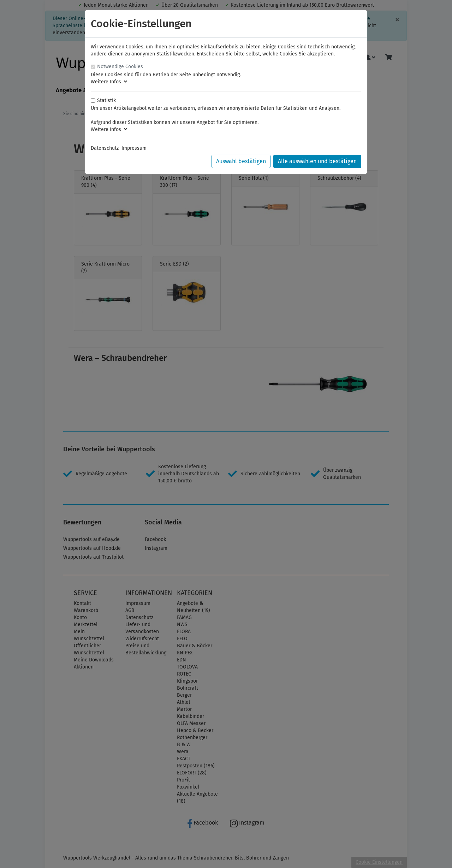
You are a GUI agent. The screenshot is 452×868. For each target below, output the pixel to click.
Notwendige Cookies (120, 67)
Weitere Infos (109, 82)
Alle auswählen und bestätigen (317, 161)
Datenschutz (105, 148)
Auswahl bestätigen (241, 161)
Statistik (106, 100)
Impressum (134, 148)
